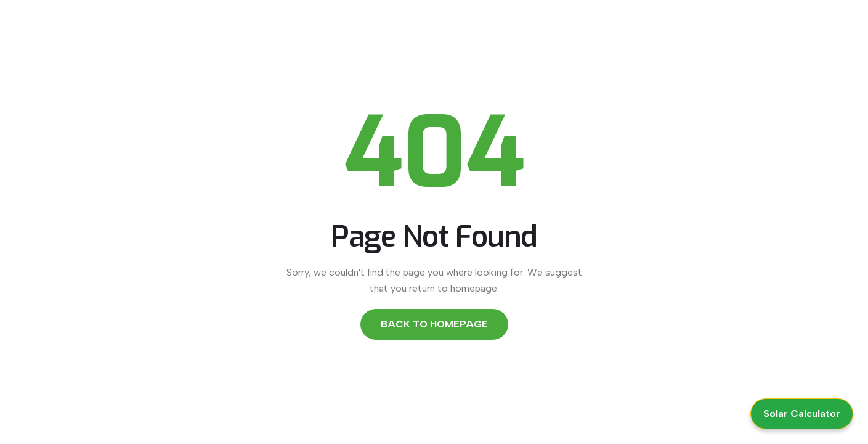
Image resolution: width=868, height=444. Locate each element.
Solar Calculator (802, 413)
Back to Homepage (434, 324)
